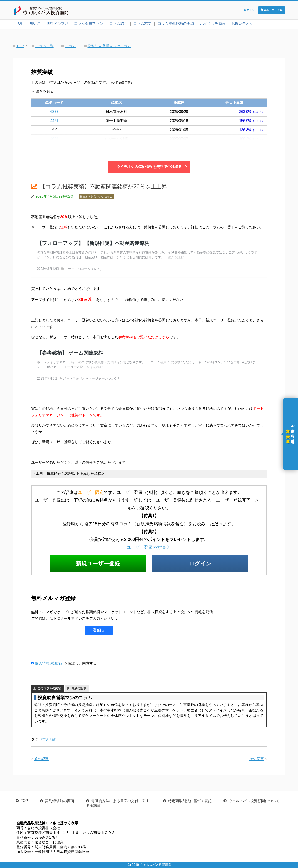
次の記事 (257, 759)
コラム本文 (142, 24)
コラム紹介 (118, 24)
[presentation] (66, 648)
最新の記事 (79, 688)
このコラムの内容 (49, 688)
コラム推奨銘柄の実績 (176, 24)
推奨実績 (49, 739)
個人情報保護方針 (50, 663)
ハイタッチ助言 (213, 24)
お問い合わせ (242, 24)
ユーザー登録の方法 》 (149, 547)
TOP (20, 23)
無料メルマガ (57, 24)
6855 (54, 112)
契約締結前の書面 (60, 801)
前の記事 (41, 759)
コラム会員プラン (89, 24)
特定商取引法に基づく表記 (190, 801)
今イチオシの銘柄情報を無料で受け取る (149, 167)
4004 (54, 139)
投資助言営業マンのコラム (96, 197)
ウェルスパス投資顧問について (254, 801)
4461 (54, 121)
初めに (35, 24)
